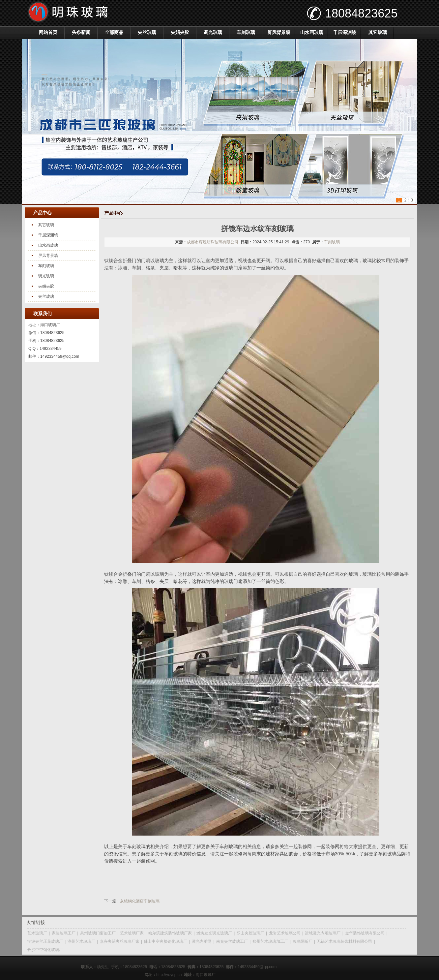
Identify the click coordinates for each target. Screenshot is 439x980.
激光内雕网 (202, 941)
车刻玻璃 (246, 32)
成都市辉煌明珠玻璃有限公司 (213, 242)
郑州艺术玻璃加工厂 (270, 941)
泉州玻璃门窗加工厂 (98, 933)
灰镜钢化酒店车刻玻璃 (140, 901)
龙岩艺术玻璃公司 (285, 933)
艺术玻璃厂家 (132, 933)
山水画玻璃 (312, 32)
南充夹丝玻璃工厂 (232, 941)
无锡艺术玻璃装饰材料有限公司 (344, 941)
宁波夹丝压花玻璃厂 (45, 941)
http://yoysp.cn (169, 975)
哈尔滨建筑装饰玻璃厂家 (170, 933)
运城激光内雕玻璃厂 (323, 933)
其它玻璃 (378, 32)
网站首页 (48, 32)
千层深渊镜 (345, 32)
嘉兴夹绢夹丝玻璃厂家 (120, 941)
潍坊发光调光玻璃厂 (214, 933)
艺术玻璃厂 (37, 933)
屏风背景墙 (279, 32)
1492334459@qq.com (60, 356)
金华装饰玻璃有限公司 (365, 933)
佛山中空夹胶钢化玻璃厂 (165, 941)
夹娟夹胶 (180, 32)
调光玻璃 (213, 32)
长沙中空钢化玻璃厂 (45, 950)
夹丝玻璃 (147, 32)
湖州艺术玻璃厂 (81, 941)
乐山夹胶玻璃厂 (250, 933)
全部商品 (114, 32)
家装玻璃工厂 (64, 933)
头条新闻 (81, 32)
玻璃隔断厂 (303, 941)
